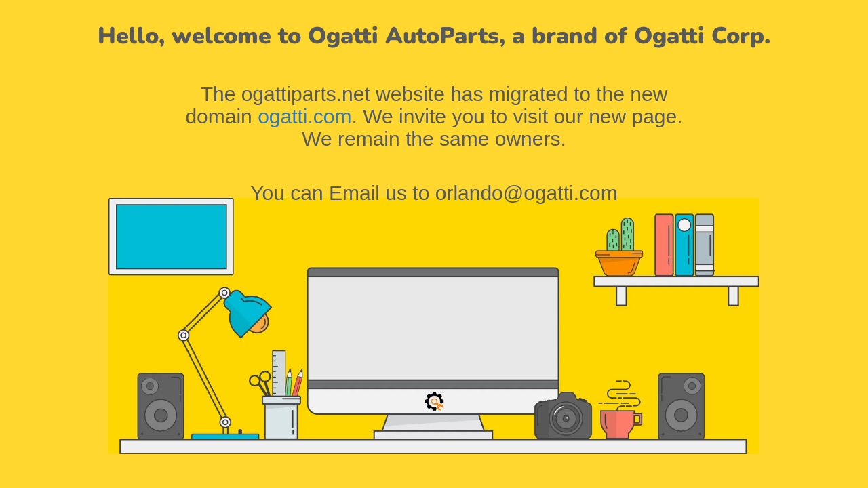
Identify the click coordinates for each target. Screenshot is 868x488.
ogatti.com (304, 116)
